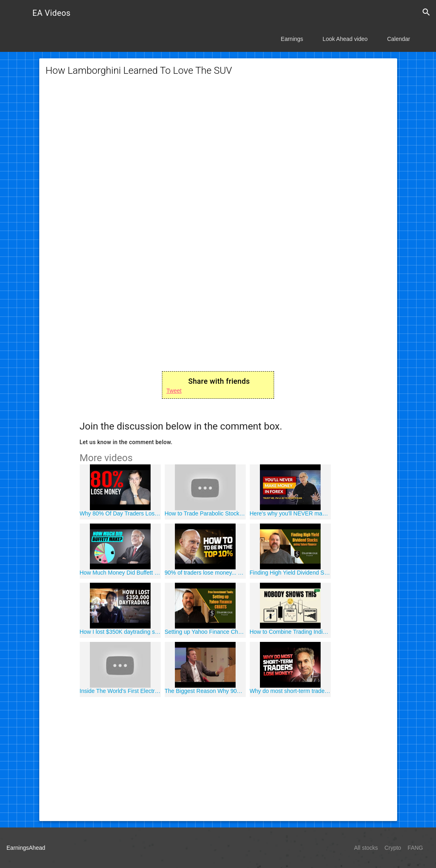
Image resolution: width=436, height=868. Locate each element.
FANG (415, 848)
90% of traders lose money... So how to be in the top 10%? (205, 573)
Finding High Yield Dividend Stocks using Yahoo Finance (290, 573)
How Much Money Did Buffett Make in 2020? (120, 573)
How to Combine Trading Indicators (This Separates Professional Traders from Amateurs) (290, 632)
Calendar (399, 39)
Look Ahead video (345, 39)
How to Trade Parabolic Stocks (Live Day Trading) (205, 513)
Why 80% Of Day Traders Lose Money (120, 513)
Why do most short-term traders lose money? (290, 691)
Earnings (292, 39)
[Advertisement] (218, 150)
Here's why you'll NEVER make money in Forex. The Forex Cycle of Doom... (290, 513)
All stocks (366, 848)
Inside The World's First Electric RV (120, 691)
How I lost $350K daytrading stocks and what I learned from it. (120, 632)
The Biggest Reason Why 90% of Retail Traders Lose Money (205, 691)
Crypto (393, 848)
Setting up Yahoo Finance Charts (205, 632)
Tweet (174, 391)
